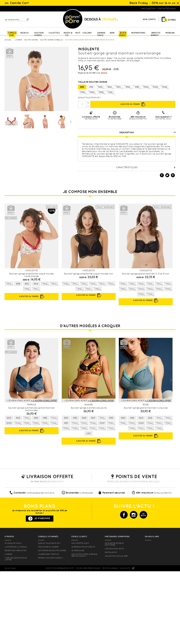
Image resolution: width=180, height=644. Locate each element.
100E (165, 87)
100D (155, 87)
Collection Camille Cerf (116, 556)
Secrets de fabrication (16, 550)
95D (128, 87)
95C (119, 87)
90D (100, 87)
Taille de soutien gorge (93, 82)
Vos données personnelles (88, 568)
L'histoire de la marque (16, 547)
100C (146, 87)
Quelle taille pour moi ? (89, 97)
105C (83, 92)
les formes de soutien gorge (52, 550)
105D (92, 92)
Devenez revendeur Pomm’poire (114, 544)
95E (137, 87)
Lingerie (8, 554)
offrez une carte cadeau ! (51, 558)
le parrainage (78, 550)
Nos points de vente (114, 549)
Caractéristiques (146, 167)
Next (171, 380)
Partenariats (111, 552)
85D (82, 87)
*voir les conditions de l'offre (16, 559)
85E (91, 87)
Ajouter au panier (133, 104)
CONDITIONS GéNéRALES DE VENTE (60, 568)
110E (110, 92)
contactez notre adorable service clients (84, 555)
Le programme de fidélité (83, 547)
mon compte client (80, 543)
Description (148, 132)
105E (101, 92)
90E (110, 87)
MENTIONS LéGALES (110, 568)
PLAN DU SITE (125, 568)
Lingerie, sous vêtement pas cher (20, 9)
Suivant (70, 122)
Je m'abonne (42, 518)
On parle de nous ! (13, 543)
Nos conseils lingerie (48, 547)
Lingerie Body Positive (48, 554)
